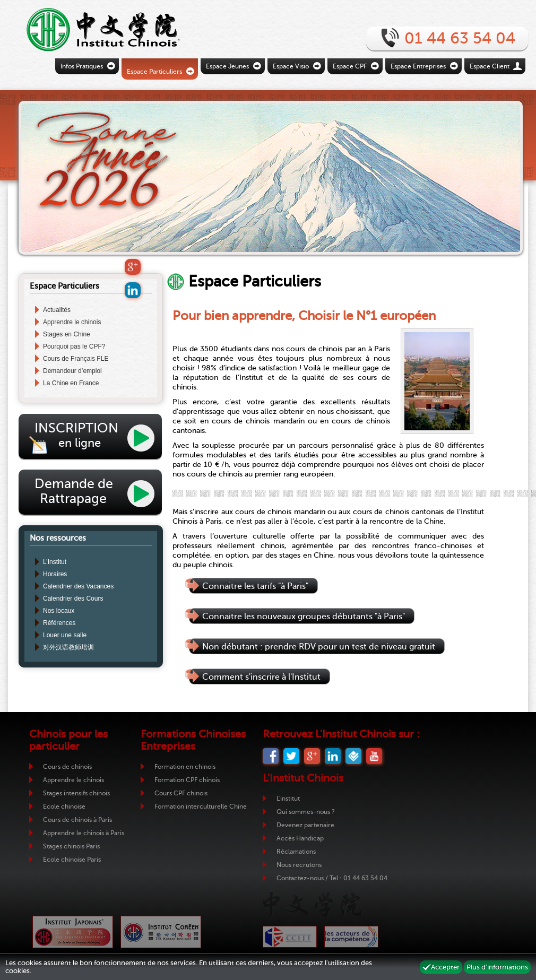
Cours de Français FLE (76, 359)
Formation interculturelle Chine (201, 806)
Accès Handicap (300, 838)
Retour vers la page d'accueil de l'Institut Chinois (88, 29)
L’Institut (55, 562)
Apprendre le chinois (72, 322)
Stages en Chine (67, 334)
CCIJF (290, 937)
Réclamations (296, 852)
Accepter (445, 967)
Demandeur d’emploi (72, 371)
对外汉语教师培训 (68, 647)
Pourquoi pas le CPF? (74, 346)
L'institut (288, 799)
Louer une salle (65, 635)
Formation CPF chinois (187, 780)
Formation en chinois (185, 767)
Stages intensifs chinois (76, 793)
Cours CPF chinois (181, 793)
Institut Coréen (161, 932)
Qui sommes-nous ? (306, 812)
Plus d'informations (497, 967)
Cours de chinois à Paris (77, 820)
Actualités (57, 310)
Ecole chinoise (64, 806)
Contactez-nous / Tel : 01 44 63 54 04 (332, 878)
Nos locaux (59, 611)
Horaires (55, 574)
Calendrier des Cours (73, 599)
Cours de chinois (67, 767)
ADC (351, 937)
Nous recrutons (299, 865)
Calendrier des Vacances (78, 586)
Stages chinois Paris (71, 846)
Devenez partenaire (305, 825)
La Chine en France (71, 383)
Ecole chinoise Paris (72, 860)
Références (59, 623)
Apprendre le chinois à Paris (84, 833)
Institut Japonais (73, 932)
